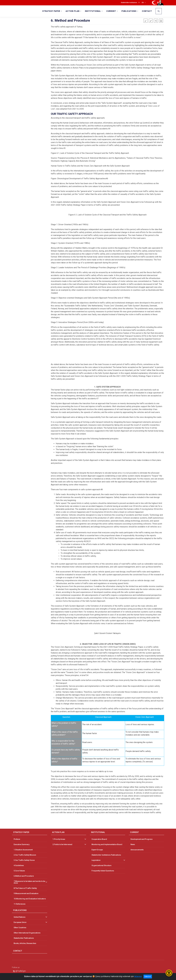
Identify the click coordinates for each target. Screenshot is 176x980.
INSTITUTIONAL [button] (93, 11)
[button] (156, 21)
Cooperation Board (99, 839)
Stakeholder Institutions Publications (106, 855)
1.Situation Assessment (23, 850)
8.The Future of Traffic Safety (25, 888)
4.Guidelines (19, 865)
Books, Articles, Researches (25, 943)
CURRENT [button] (111, 11)
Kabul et (148, 976)
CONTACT (147, 11)
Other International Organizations (27, 933)
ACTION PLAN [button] (73, 11)
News (133, 844)
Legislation (96, 860)
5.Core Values (19, 871)
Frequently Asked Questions (103, 871)
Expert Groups (97, 850)
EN (143, 3)
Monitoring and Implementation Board (107, 844)
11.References (20, 904)
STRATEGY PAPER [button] (51, 11)
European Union (20, 922)
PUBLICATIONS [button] (129, 11)
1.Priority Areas (59, 839)
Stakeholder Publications (24, 938)
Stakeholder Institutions (129, 3)
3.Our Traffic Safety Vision (24, 860)
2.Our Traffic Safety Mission (25, 855)
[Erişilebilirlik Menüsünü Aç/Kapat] (169, 973)
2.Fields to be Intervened (62, 844)
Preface (17, 839)
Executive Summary (22, 844)
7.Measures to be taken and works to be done (29, 882)
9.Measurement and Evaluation (26, 893)
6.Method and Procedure (24, 876)
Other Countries (20, 928)
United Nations (20, 917)
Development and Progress (142, 839)
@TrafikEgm (19, 971)
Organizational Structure (101, 865)
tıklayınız (138, 976)
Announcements (137, 850)
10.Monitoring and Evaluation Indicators (30, 899)
